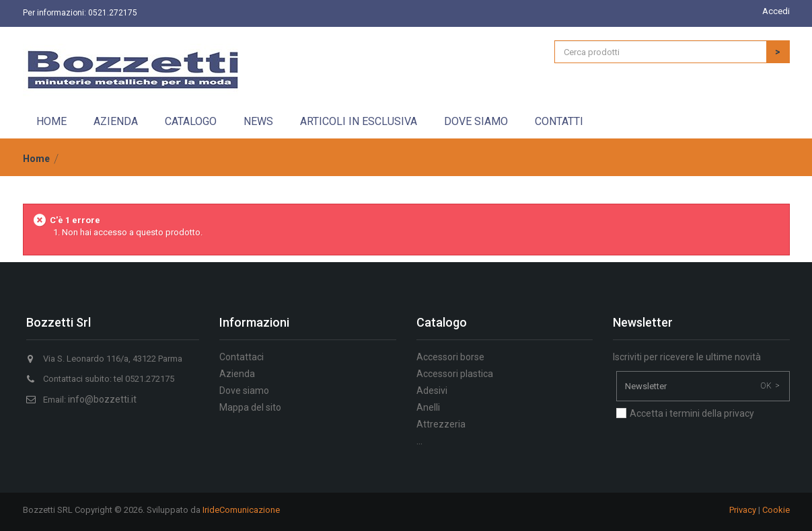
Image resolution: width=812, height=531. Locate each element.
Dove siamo (476, 121)
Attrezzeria (441, 424)
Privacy (743, 510)
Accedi (776, 11)
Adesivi (432, 391)
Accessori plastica (455, 374)
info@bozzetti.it (102, 399)
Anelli (428, 407)
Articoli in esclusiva (359, 121)
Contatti (559, 121)
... (419, 441)
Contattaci (242, 357)
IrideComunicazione (241, 510)
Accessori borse (450, 357)
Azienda (116, 121)
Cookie (776, 510)
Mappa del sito (250, 407)
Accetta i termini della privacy (692, 413)
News (258, 121)
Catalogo (191, 121)
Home (51, 121)
